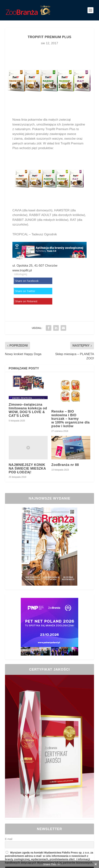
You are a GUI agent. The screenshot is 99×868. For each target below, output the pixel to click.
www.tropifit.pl (22, 270)
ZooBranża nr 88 (65, 465)
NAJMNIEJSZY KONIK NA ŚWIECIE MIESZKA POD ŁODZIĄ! (27, 468)
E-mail (9, 839)
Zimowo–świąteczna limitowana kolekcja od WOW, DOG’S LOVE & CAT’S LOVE (28, 410)
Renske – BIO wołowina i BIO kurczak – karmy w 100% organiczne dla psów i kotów (71, 419)
